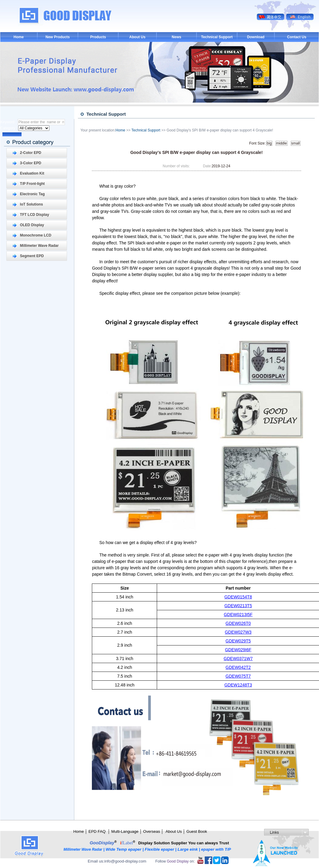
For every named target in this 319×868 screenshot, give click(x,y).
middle (282, 143)
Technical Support (217, 37)
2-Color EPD (31, 153)
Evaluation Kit (32, 173)
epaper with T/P (217, 849)
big (269, 143)
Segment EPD (32, 256)
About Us (137, 37)
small (296, 143)
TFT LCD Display (35, 215)
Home (19, 37)
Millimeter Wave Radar (39, 246)
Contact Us (297, 37)
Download (256, 37)
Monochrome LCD (36, 235)
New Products (58, 37)
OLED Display (32, 225)
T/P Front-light (32, 184)
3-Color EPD (31, 163)
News (176, 37)
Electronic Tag (32, 194)
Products (98, 37)
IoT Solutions (32, 204)
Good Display (178, 861)
